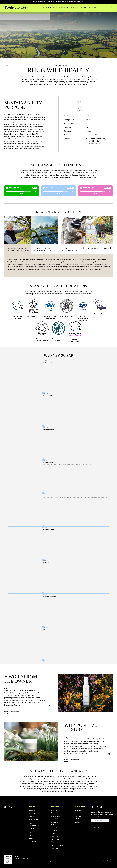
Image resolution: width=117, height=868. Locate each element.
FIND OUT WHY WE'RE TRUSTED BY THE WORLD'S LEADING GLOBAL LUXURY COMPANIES (59, 2)
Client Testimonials (57, 845)
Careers (31, 832)
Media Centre (33, 829)
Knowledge (87, 8)
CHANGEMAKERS (66, 8)
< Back (6, 65)
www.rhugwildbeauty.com (96, 135)
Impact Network (34, 820)
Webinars (78, 822)
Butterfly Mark (55, 8)
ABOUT (32, 807)
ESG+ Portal (55, 849)
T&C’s (57, 861)
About (40, 8)
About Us (32, 810)
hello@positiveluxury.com (16, 807)
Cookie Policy (63, 861)
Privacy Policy (72, 861)
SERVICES (46, 8)
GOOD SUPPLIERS (77, 8)
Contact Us (109, 8)
